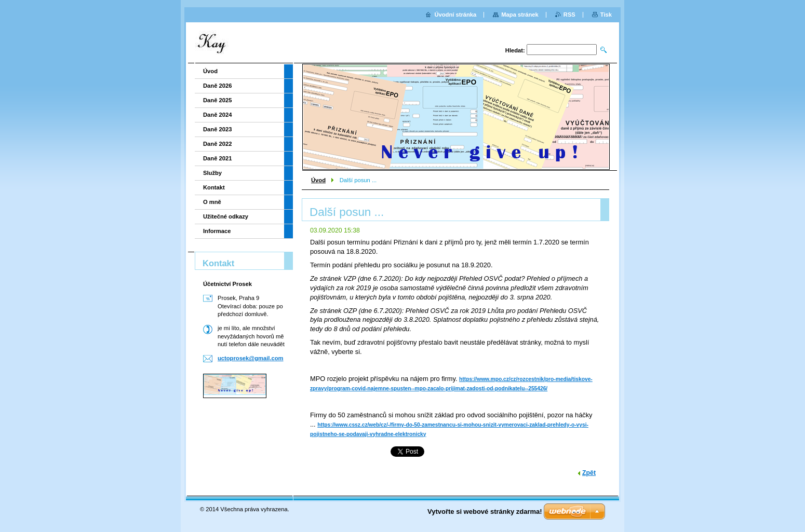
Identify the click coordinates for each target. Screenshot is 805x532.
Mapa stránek (520, 15)
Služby (212, 173)
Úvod (318, 180)
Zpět (589, 473)
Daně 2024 (217, 115)
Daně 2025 (217, 100)
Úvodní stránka (455, 15)
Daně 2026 (217, 86)
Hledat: (515, 50)
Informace (217, 231)
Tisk (606, 15)
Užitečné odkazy (226, 216)
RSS (569, 15)
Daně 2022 (217, 144)
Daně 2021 (217, 158)
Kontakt (214, 187)
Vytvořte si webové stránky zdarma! (485, 511)
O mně (212, 202)
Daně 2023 (217, 129)
